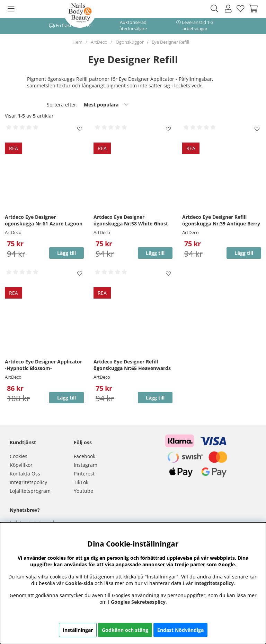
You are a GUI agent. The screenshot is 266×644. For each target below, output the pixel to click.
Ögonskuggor (130, 42)
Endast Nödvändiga (180, 630)
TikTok (81, 482)
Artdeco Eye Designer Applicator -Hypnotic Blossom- (43, 365)
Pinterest (84, 474)
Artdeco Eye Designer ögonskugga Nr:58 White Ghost (131, 220)
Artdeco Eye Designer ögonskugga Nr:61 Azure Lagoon (44, 220)
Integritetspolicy (28, 482)
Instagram (86, 465)
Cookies (19, 456)
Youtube (83, 491)
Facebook (85, 456)
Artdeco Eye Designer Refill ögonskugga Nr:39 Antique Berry (221, 220)
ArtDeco (99, 42)
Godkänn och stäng (125, 630)
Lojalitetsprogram (30, 491)
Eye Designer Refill (170, 42)
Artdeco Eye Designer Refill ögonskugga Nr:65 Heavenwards (132, 365)
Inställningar (78, 630)
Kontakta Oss (25, 474)
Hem (77, 42)
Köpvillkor (21, 465)
